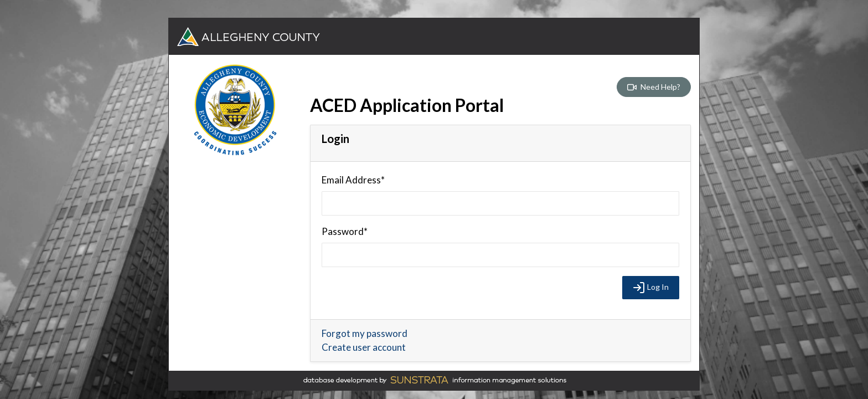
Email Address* (353, 180)
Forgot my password (365, 333)
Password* (345, 231)
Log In (650, 288)
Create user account (364, 347)
